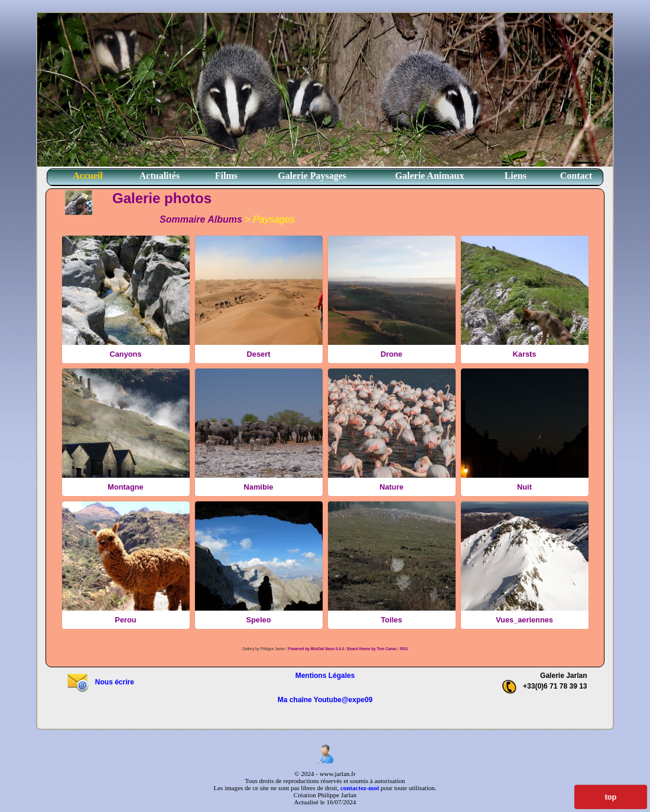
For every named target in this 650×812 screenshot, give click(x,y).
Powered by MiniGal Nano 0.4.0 (317, 649)
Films (226, 176)
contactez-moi (360, 788)
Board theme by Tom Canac (373, 649)
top (610, 797)
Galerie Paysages (312, 176)
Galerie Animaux (430, 176)
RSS (404, 649)
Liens (516, 176)
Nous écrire (100, 682)
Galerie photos (162, 198)
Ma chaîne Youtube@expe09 (325, 700)
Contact (576, 176)
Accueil (88, 176)
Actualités (160, 176)
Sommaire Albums (201, 219)
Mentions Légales (325, 676)
